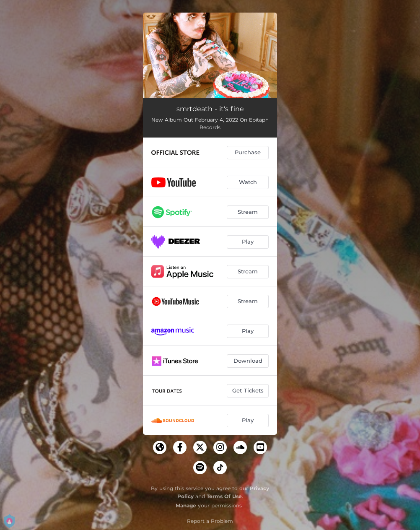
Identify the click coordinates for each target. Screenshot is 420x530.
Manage (186, 505)
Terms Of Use (224, 496)
